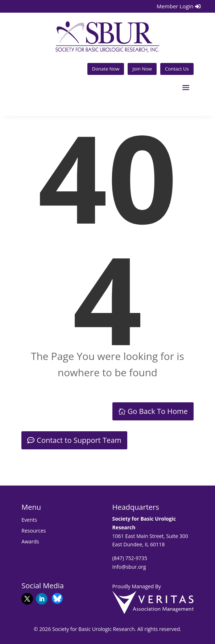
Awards (30, 542)
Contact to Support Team (79, 440)
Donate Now (106, 69)
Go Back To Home (158, 411)
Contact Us (177, 69)
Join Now (142, 69)
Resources (34, 531)
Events (29, 520)
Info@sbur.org (129, 567)
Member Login (175, 6)
